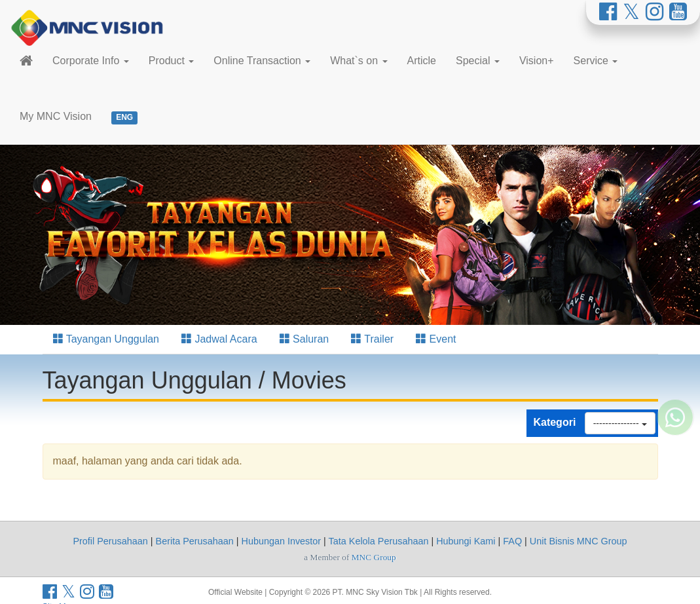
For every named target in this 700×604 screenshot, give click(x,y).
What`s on (359, 61)
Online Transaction (262, 61)
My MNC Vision (56, 116)
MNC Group (374, 557)
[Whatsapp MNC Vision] (675, 453)
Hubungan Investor (282, 541)
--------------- (620, 423)
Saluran (304, 339)
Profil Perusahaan (110, 541)
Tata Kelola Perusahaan (379, 541)
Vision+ (537, 61)
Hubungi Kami (466, 541)
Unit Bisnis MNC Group (579, 541)
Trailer (372, 339)
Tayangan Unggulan (106, 339)
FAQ (512, 541)
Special (478, 61)
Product (172, 61)
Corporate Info (91, 61)
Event (436, 339)
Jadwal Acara (219, 339)
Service (596, 61)
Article (422, 61)
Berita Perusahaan (195, 541)
